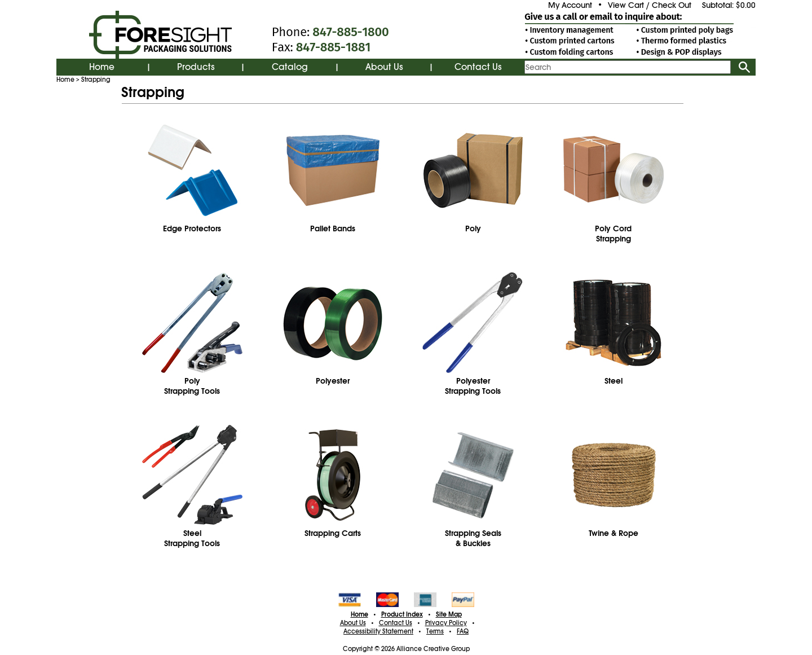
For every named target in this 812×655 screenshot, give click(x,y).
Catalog (290, 67)
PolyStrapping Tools (192, 386)
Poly (473, 228)
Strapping (96, 80)
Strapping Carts (333, 533)
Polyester (333, 381)
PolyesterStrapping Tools (473, 386)
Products (196, 67)
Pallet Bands (333, 228)
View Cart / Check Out (650, 5)
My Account (570, 5)
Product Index (402, 614)
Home (102, 67)
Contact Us (478, 67)
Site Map (449, 614)
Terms (435, 631)
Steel (614, 381)
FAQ (463, 631)
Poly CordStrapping (613, 234)
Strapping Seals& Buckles (473, 538)
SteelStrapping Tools (192, 538)
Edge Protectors (192, 228)
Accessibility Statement (378, 631)
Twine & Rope (614, 533)
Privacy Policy (446, 623)
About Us (384, 67)
